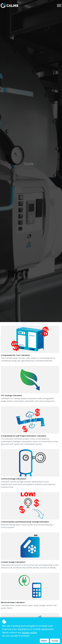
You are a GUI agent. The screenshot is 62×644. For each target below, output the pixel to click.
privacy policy (30, 632)
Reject (44, 641)
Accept (55, 641)
